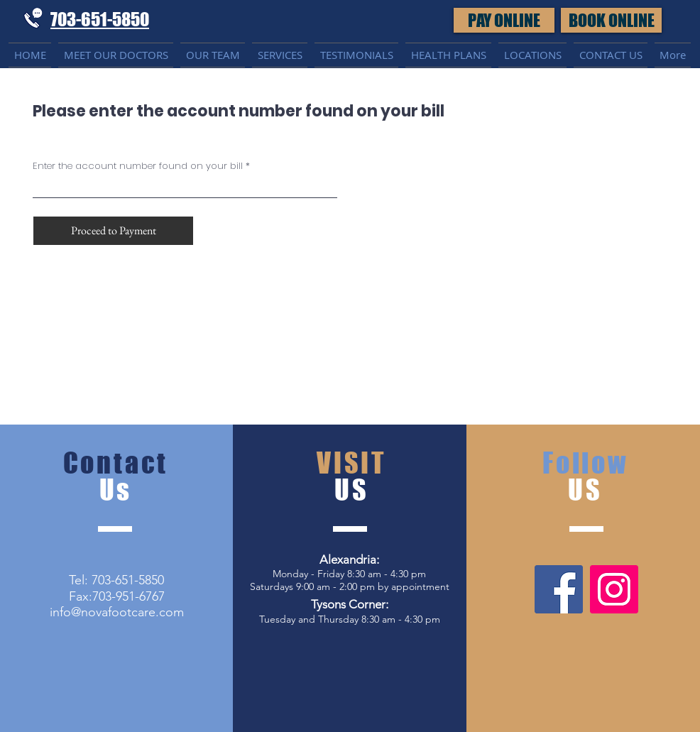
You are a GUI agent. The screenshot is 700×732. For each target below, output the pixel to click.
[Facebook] (559, 589)
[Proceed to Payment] (113, 231)
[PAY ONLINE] (504, 20)
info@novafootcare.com (117, 612)
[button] (611, 20)
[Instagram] (614, 589)
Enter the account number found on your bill (138, 166)
